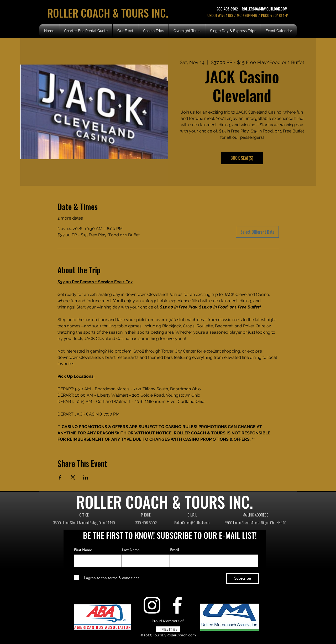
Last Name (131, 550)
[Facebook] (177, 605)
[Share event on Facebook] (60, 477)
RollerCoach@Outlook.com (192, 523)
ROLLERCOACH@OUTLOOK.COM (265, 9)
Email (174, 550)
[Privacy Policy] (168, 629)
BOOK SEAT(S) (242, 158)
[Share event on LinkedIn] (86, 477)
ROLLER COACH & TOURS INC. (109, 13)
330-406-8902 (227, 9)
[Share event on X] (73, 477)
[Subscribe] (242, 578)
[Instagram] (152, 605)
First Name (83, 550)
